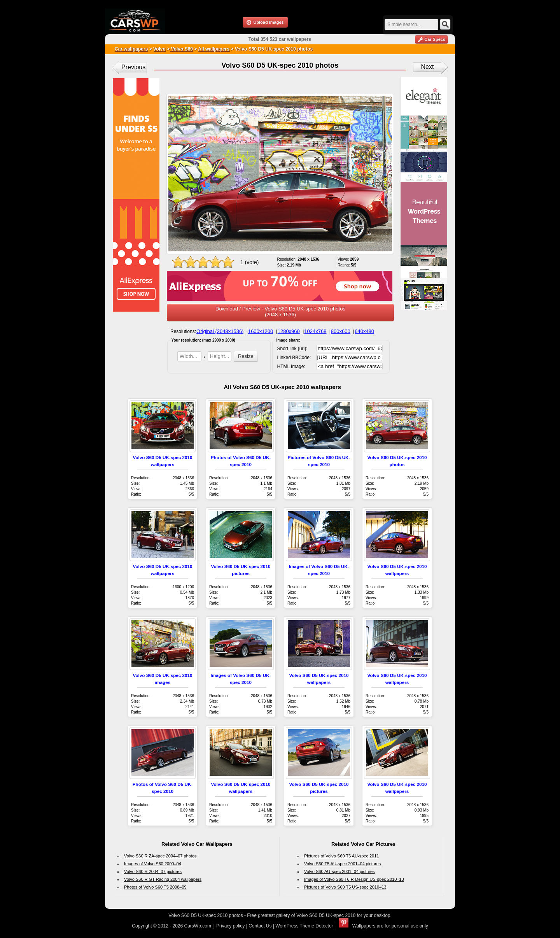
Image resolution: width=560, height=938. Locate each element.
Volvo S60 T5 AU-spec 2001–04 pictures (342, 864)
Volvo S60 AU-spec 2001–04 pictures (339, 871)
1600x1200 (261, 331)
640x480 (364, 331)
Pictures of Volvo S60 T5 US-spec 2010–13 (345, 887)
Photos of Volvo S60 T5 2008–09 (155, 887)
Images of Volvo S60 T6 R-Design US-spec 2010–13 (354, 879)
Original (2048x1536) (220, 331)
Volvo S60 (181, 49)
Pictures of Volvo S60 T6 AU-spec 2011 (341, 856)
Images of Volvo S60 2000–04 (153, 864)
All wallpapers (214, 49)
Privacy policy (230, 926)
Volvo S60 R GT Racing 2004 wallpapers (163, 879)
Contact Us (260, 926)
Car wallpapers (131, 49)
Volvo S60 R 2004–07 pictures (153, 871)
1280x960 (289, 331)
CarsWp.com (198, 926)
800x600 (341, 331)
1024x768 (315, 331)
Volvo (159, 49)
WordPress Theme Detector (304, 926)
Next (428, 67)
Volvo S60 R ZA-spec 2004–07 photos (160, 856)
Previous (133, 67)
